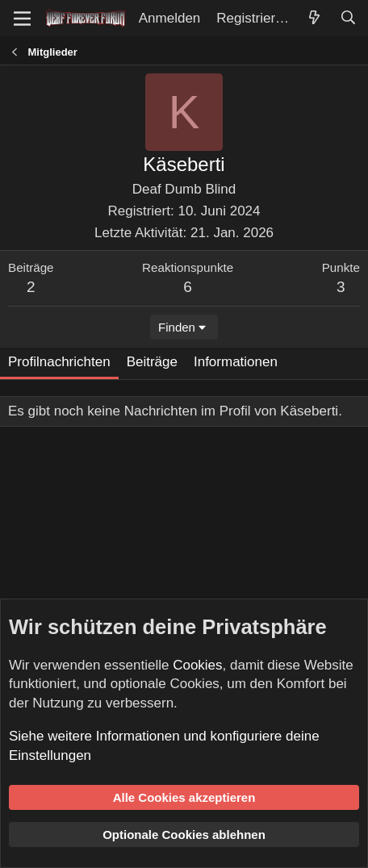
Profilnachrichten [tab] (59, 362)
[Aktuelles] (314, 19)
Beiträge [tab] (152, 362)
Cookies (197, 665)
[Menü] (22, 19)
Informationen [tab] (236, 362)
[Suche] (348, 19)
